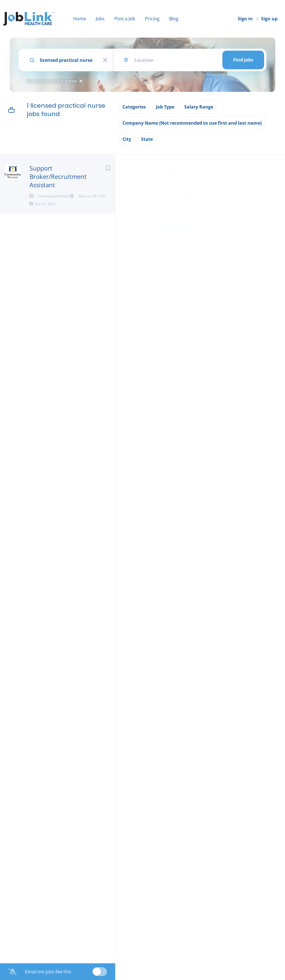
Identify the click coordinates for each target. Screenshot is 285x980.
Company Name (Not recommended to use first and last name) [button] (192, 123)
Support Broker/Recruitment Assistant (58, 176)
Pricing (152, 19)
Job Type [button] (165, 107)
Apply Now (176, 229)
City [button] (127, 139)
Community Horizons (186, 211)
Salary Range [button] (199, 107)
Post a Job (125, 19)
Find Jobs (243, 60)
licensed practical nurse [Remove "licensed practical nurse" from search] (52, 81)
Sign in (245, 19)
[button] (273, 230)
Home (80, 19)
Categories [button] (134, 107)
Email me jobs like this (48, 972)
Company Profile (142, 956)
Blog (174, 19)
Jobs (100, 19)
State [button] (147, 139)
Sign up (269, 19)
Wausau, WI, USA (141, 255)
